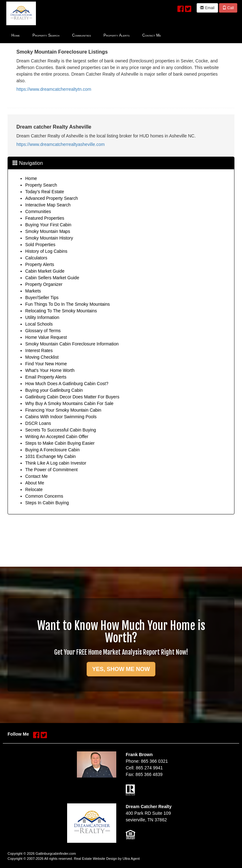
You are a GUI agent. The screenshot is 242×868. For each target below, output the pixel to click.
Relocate (34, 489)
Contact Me (37, 476)
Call (228, 8)
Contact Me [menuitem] (152, 35)
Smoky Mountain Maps (48, 231)
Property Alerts (40, 264)
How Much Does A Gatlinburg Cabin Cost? (67, 384)
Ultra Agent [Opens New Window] (131, 859)
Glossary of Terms (43, 331)
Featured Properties (45, 218)
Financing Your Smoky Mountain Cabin (63, 410)
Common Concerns (44, 496)
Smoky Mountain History (49, 238)
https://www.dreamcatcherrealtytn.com (54, 89)
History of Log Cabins (46, 251)
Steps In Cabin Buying (47, 503)
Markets (33, 291)
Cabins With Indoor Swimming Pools (61, 417)
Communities (38, 211)
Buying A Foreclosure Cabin (52, 450)
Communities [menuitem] (82, 35)
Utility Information (42, 317)
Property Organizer (44, 284)
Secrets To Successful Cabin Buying (61, 430)
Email (207, 8)
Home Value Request (46, 337)
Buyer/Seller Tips (42, 298)
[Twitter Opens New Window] (188, 8)
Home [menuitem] (16, 35)
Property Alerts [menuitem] (117, 35)
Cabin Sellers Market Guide (52, 278)
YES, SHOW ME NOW (121, 669)
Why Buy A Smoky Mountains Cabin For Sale (69, 403)
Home (31, 178)
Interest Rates (39, 350)
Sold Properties (40, 245)
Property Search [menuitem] (46, 35)
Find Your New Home (46, 364)
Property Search (41, 185)
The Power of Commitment (52, 470)
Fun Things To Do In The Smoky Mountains (67, 304)
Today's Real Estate (45, 192)
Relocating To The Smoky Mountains (61, 311)
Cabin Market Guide (45, 271)
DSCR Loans (38, 423)
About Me (35, 483)
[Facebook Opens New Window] (181, 8)
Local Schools (39, 324)
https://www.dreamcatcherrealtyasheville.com (60, 144)
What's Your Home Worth (50, 370)
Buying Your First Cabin (48, 225)
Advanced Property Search (52, 198)
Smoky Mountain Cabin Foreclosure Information (72, 344)
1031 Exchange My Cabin (50, 456)
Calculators (36, 258)
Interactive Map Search (48, 205)
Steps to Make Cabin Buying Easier (60, 443)
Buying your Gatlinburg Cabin (54, 390)
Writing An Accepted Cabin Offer (57, 437)
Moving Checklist (42, 357)
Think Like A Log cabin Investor (56, 463)
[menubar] (86, 35)
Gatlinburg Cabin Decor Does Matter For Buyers (72, 397)
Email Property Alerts (46, 377)
